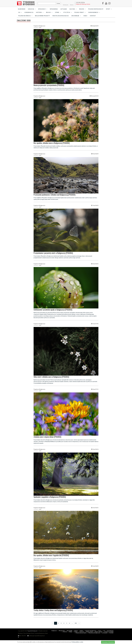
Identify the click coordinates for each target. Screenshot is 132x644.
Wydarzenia (54, 9)
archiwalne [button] (76, 16)
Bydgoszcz (54, 631)
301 (76, 623)
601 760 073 (22, 636)
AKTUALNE (64, 9)
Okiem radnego (99, 632)
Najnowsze (22, 9)
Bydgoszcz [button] (43, 9)
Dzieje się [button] (32, 9)
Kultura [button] (73, 9)
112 (104, 631)
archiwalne (105, 633)
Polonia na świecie (109, 632)
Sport (100, 631)
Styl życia (82, 632)
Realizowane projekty (42, 16)
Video (85, 16)
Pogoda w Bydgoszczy (96, 9)
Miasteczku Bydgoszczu (61, 16)
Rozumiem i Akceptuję (108, 642)
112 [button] (20, 12)
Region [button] (82, 9)
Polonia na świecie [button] (25, 16)
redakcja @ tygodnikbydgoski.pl (36, 636)
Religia (71, 632)
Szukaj (58, 3)
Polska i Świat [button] (80, 12)
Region (82, 631)
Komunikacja (29, 12)
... (72, 623)
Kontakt (93, 16)
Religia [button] (49, 12)
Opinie (76, 632)
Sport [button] (109, 9)
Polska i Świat (89, 632)
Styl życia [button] (68, 12)
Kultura (76, 631)
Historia (65, 632)
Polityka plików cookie (77, 642)
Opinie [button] (58, 12)
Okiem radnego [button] (94, 12)
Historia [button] (40, 12)
